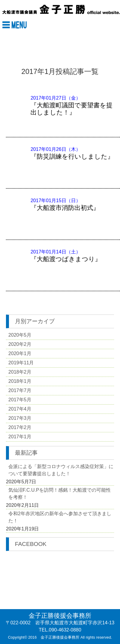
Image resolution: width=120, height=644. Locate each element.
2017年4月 (20, 409)
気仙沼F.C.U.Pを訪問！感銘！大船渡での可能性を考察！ (60, 494)
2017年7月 (20, 390)
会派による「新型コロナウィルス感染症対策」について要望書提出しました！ (61, 470)
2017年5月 (20, 400)
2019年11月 (21, 363)
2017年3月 (20, 418)
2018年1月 (20, 381)
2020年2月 (20, 344)
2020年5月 (20, 335)
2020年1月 (20, 353)
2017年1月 (20, 437)
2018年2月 (20, 372)
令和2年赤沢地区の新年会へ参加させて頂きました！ (60, 517)
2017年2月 (20, 427)
